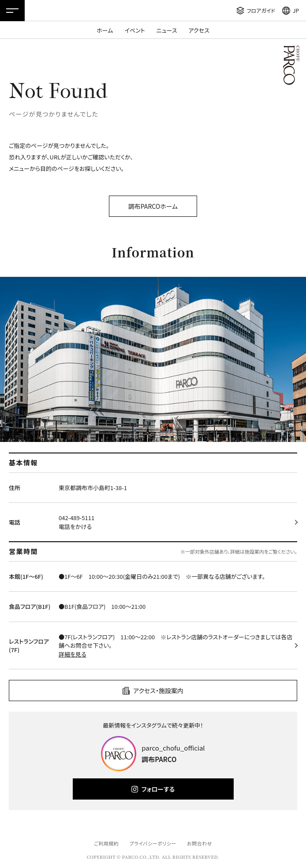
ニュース (167, 30)
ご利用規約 (106, 843)
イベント (134, 30)
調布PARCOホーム (153, 206)
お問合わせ (200, 843)
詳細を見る (73, 654)
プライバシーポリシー (153, 843)
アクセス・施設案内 (158, 691)
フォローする (158, 789)
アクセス (199, 30)
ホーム (105, 30)
